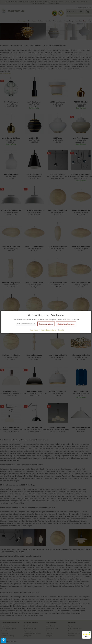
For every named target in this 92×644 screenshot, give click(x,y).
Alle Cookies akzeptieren (66, 324)
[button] (4, 640)
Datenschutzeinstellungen (26, 324)
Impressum (33, 330)
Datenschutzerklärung (47, 330)
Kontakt (60, 330)
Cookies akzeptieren (46, 324)
